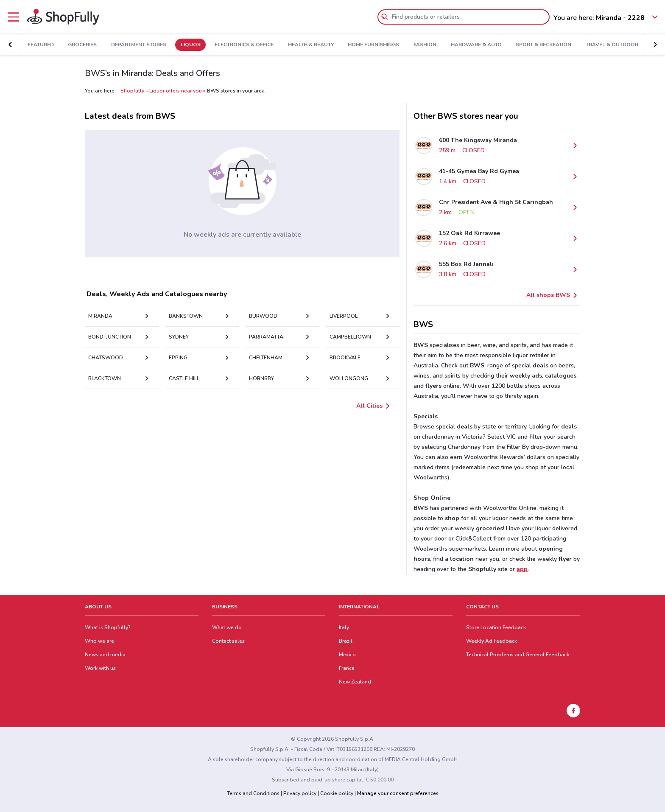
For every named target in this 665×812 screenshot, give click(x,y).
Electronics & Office (244, 45)
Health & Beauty (311, 45)
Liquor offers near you (176, 91)
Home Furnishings (373, 45)
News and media (105, 655)
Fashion (425, 45)
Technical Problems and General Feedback (518, 655)
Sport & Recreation (543, 45)
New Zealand (355, 682)
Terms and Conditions (253, 793)
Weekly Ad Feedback (492, 641)
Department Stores (139, 45)
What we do (227, 627)
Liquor (191, 45)
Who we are (99, 641)
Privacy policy (300, 793)
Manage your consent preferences (398, 793)
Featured (41, 45)
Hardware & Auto (476, 45)
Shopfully (132, 91)
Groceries (82, 45)
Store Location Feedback (496, 627)
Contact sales (228, 641)
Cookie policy (337, 793)
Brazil (346, 641)
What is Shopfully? (108, 627)
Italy (344, 627)
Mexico (347, 655)
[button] (655, 45)
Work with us (100, 668)
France (347, 668)
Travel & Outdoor (612, 45)
